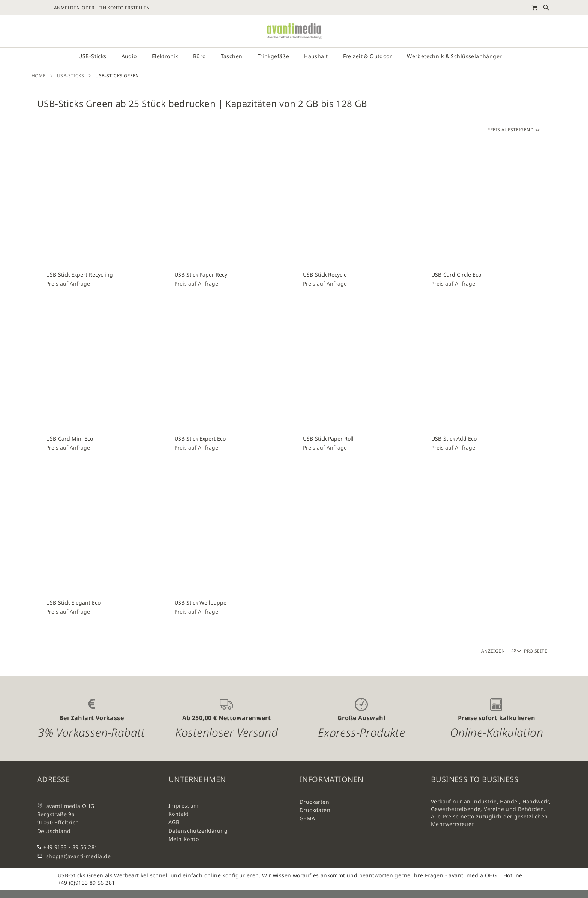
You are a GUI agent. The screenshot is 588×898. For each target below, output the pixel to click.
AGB (174, 822)
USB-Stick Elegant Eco (73, 602)
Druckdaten (315, 810)
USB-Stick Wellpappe (200, 602)
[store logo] (294, 31)
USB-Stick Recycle (325, 275)
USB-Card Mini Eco (70, 438)
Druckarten (314, 802)
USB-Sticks (70, 76)
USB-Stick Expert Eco (200, 438)
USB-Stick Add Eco (454, 438)
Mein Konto (184, 839)
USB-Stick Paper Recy (201, 275)
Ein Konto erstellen (124, 8)
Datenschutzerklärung (198, 831)
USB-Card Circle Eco (456, 275)
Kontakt (178, 814)
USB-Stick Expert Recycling (79, 275)
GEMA (307, 818)
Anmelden (67, 8)
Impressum (184, 805)
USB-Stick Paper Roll (328, 438)
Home (39, 76)
